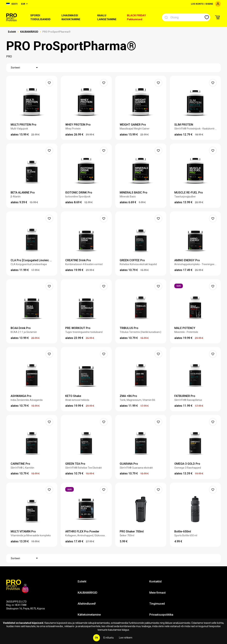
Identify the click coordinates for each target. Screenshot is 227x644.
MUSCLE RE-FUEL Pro (189, 193)
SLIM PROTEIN (184, 125)
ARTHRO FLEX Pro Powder (82, 531)
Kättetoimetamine (89, 615)
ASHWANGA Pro (21, 396)
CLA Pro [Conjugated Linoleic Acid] (32, 260)
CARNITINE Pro (20, 464)
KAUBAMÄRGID (30, 32)
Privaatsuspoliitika (161, 615)
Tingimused (157, 604)
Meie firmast (157, 593)
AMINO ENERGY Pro (187, 260)
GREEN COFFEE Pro (132, 260)
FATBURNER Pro (185, 396)
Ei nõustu (109, 638)
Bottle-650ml (183, 531)
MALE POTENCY (185, 328)
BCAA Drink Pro (21, 328)
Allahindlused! (87, 604)
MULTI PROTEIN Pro (23, 125)
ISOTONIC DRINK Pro (79, 193)
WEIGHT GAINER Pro (133, 125)
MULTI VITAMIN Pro (23, 531)
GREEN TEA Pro (75, 464)
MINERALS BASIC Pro (134, 193)
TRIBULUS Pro (129, 328)
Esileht (12, 32)
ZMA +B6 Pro (128, 396)
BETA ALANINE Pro (23, 193)
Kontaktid (155, 581)
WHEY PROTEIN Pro (78, 125)
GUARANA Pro (129, 464)
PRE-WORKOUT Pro (78, 328)
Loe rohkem (126, 638)
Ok (96, 638)
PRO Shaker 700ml (132, 531)
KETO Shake (73, 396)
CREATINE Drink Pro (78, 260)
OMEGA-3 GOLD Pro (187, 464)
